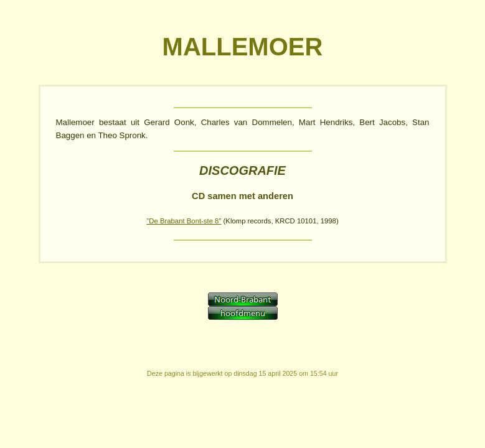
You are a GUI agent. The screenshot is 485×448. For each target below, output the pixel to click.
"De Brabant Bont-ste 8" (184, 221)
